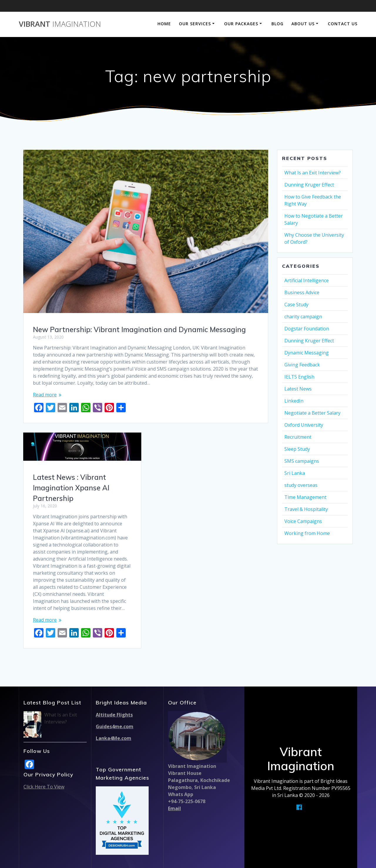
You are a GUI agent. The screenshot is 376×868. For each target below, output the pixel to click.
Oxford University (304, 425)
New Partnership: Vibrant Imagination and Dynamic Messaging (139, 329)
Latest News (298, 389)
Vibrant (60, 24)
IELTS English (299, 377)
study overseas (301, 485)
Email (174, 808)
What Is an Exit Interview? (313, 173)
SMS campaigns (302, 461)
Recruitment (298, 437)
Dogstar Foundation (307, 329)
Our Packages (241, 24)
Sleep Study (297, 449)
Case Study (296, 305)
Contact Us (343, 24)
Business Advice (302, 292)
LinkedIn (294, 401)
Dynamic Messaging (307, 353)
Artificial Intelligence (307, 280)
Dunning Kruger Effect (309, 185)
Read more (45, 395)
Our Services (195, 24)
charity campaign (303, 317)
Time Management (305, 497)
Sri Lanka (295, 473)
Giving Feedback (302, 365)
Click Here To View (44, 787)
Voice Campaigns (303, 521)
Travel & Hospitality (306, 509)
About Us (303, 24)
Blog (277, 24)
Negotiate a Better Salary (312, 413)
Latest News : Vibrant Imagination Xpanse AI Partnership (71, 488)
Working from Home (307, 533)
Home (164, 24)
